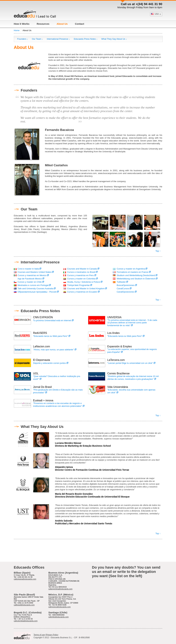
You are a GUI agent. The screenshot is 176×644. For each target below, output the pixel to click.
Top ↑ (158, 251)
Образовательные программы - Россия (37, 292)
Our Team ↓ (37, 39)
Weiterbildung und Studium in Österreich (136, 279)
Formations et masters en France (132, 272)
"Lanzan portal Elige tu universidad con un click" (130, 363)
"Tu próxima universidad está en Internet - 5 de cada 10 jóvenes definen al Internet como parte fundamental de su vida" (132, 323)
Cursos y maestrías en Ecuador (82, 292)
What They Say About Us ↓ (114, 39)
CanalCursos (123, 288)
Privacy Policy (52, 635)
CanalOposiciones (125, 292)
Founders (29, 90)
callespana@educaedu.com (25, 579)
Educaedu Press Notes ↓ (86, 39)
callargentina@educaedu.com (61, 589)
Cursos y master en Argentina (131, 269)
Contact (80, 24)
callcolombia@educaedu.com (26, 621)
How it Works (22, 24)
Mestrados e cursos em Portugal (33, 285)
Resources (43, 24)
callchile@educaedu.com (59, 617)
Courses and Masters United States (35, 272)
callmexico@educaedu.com (60, 607)
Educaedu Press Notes (40, 311)
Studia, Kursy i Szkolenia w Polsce (84, 282)
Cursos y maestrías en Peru (80, 275)
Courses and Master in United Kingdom (86, 288)
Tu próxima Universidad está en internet (52, 320)
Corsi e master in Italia (30, 269)
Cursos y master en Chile (30, 282)
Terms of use (39, 635)
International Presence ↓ (58, 39)
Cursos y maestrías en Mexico (32, 275)
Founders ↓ (23, 39)
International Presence (40, 262)
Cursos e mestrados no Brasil (81, 272)
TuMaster (121, 282)
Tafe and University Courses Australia (35, 288)
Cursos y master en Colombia (81, 279)
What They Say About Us (42, 427)
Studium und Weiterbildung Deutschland (136, 275)
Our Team (29, 209)
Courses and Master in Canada (82, 269)
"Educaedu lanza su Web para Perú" (51, 336)
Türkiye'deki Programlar (78, 285)
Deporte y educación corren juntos (49, 363)
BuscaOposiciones (126, 285)
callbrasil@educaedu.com (24, 605)
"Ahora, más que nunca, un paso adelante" (54, 350)
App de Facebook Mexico (30, 279)
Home (17, 30)
